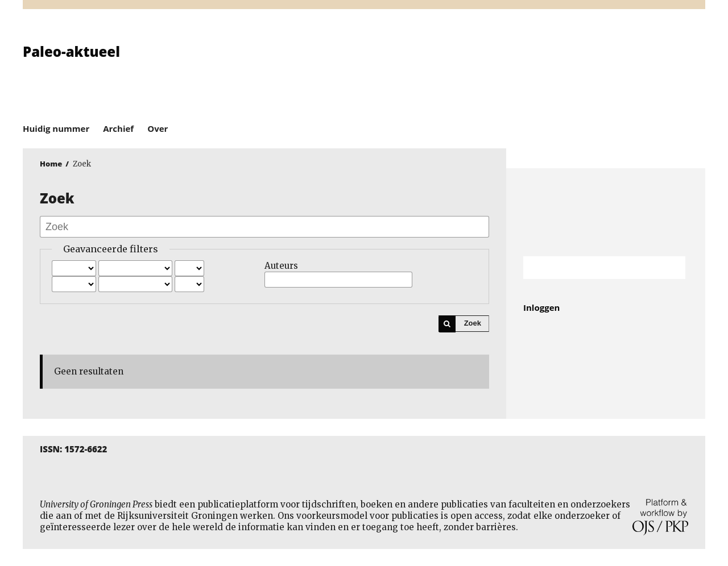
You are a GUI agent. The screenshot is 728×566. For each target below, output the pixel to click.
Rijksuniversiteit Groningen (606, 212)
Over (158, 128)
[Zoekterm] (590, 268)
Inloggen (541, 307)
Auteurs (281, 266)
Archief (118, 128)
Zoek (473, 323)
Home (51, 164)
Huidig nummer (56, 128)
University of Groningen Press (529, 69)
